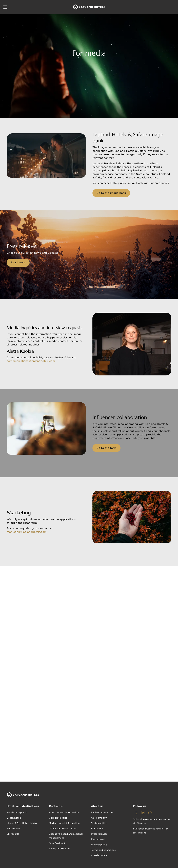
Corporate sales (58, 818)
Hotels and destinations (23, 806)
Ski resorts (13, 834)
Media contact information (64, 823)
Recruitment (98, 839)
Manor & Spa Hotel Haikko (22, 823)
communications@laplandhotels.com (31, 361)
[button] (5, 7)
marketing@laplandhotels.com (27, 532)
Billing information (60, 849)
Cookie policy (99, 855)
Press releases (99, 834)
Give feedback (57, 843)
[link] (136, 813)
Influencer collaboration (63, 829)
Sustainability (99, 823)
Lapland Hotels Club (103, 812)
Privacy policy (99, 845)
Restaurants (14, 829)
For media (97, 829)
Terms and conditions (103, 850)
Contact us (56, 806)
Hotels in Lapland (17, 812)
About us (97, 806)
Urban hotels (14, 818)
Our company (99, 818)
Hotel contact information (64, 812)
